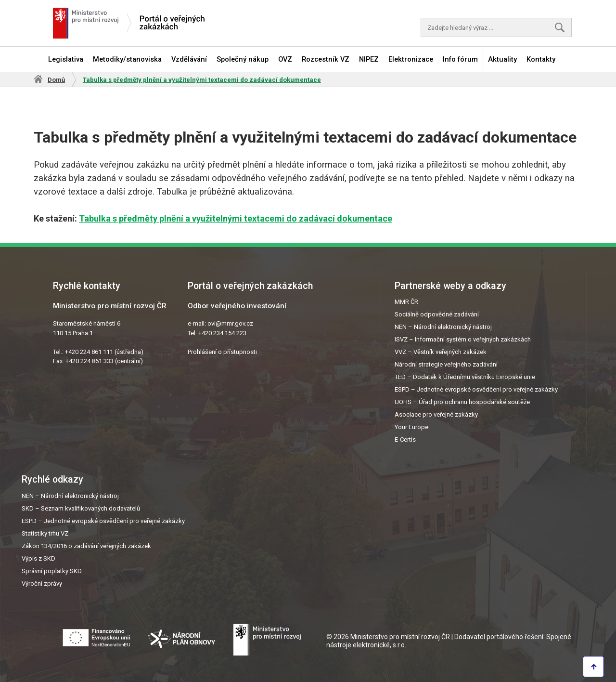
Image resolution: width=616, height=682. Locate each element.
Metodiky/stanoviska (127, 59)
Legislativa (66, 59)
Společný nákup (243, 59)
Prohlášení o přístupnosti (222, 352)
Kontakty (541, 59)
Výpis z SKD (38, 558)
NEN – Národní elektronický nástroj (443, 327)
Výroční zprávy (42, 584)
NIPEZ (369, 59)
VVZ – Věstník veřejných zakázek (441, 352)
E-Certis (405, 439)
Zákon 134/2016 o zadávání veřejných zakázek (86, 546)
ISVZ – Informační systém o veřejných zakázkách (463, 339)
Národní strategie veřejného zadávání (446, 364)
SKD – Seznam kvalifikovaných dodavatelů (81, 508)
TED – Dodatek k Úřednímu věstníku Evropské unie (465, 377)
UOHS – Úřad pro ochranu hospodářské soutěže (462, 402)
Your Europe (411, 427)
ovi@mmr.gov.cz (230, 323)
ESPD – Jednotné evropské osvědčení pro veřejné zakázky (476, 389)
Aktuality (502, 59)
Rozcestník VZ (326, 59)
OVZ (285, 59)
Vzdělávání (189, 59)
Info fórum (460, 59)
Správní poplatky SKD (52, 571)
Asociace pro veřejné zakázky (436, 414)
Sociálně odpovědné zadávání (437, 314)
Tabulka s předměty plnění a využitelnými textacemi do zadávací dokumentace (236, 218)
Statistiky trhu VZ (45, 533)
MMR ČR (406, 302)
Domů (56, 80)
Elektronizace (411, 59)
